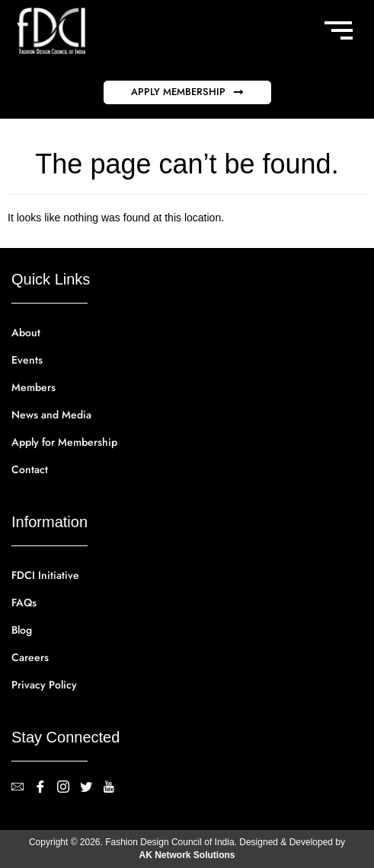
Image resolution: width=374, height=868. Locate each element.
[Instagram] (69, 788)
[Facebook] (46, 788)
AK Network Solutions (187, 855)
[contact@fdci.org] (23, 788)
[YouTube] (114, 788)
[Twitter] (91, 788)
